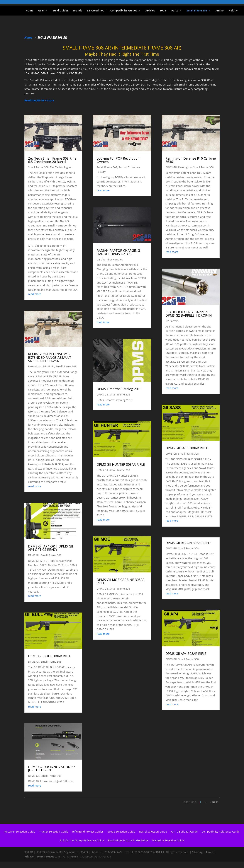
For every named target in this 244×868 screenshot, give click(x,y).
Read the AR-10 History (39, 100)
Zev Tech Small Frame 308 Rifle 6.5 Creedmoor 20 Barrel (52, 160)
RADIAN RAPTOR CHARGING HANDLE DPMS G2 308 (118, 252)
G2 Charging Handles (110, 259)
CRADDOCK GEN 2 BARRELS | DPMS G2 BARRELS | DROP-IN (189, 314)
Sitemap (197, 852)
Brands (78, 11)
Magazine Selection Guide (168, 841)
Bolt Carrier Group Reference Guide (82, 841)
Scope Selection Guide (121, 832)
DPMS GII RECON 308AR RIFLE (188, 543)
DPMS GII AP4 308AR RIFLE (186, 654)
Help (231, 11)
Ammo (220, 11)
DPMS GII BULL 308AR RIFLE (50, 656)
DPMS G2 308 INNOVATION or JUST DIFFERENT (51, 768)
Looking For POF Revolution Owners (118, 160)
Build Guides (60, 11)
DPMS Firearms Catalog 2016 (119, 389)
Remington (35, 366)
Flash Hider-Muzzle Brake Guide (128, 841)
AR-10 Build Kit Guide (184, 832)
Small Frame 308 (197, 11)
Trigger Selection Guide (54, 832)
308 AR (160, 852)
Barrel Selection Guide (153, 832)
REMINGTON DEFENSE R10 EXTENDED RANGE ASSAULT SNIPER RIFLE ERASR (50, 357)
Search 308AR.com (48, 856)
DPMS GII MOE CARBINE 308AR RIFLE (121, 581)
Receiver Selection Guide (20, 832)
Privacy (29, 856)
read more (35, 294)
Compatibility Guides (124, 11)
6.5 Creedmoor (96, 11)
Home (29, 11)
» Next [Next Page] (214, 802)
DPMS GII (49, 366)
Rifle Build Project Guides (88, 832)
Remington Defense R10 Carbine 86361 (191, 160)
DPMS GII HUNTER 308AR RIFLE (121, 464)
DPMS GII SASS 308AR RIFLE (187, 448)
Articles (150, 11)
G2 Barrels (172, 321)
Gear (41, 11)
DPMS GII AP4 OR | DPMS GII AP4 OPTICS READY (51, 548)
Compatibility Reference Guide (221, 832)
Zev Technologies (61, 167)
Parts (175, 11)
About (210, 852)
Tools (163, 11)
